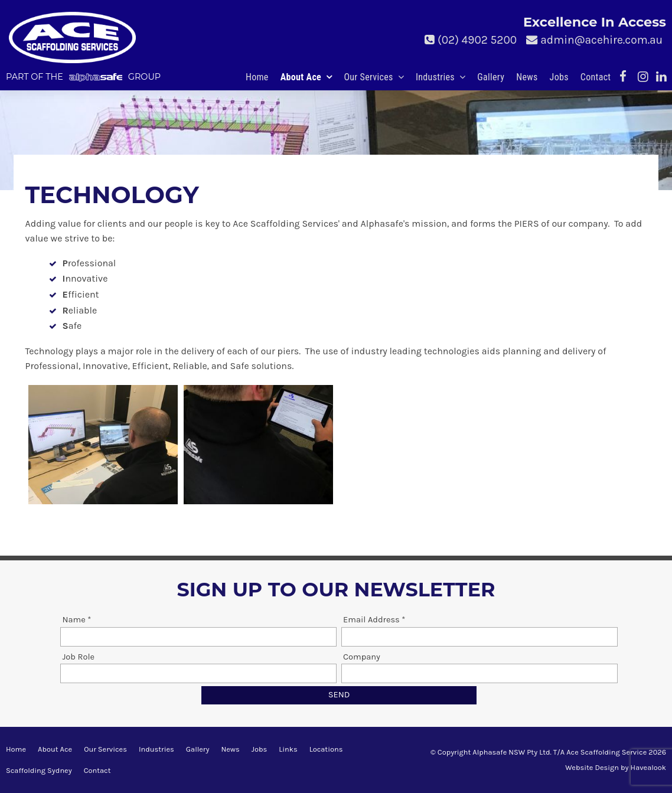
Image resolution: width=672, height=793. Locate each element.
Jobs (559, 77)
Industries (435, 77)
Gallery (491, 77)
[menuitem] (16, 749)
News (527, 77)
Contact (596, 77)
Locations (326, 749)
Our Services (368, 77)
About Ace (301, 77)
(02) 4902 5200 (477, 40)
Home (257, 77)
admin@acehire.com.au (601, 40)
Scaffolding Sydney (39, 770)
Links (288, 749)
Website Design (592, 767)
